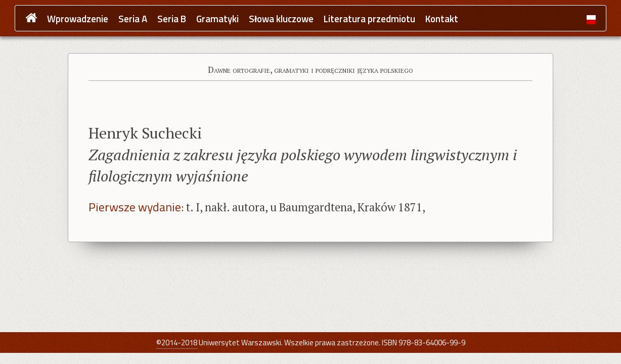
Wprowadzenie (78, 19)
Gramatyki (217, 19)
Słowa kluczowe (281, 19)
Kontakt (442, 19)
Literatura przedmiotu (369, 19)
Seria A (133, 19)
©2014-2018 (177, 343)
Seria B (172, 19)
